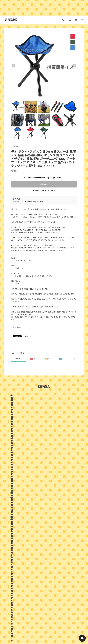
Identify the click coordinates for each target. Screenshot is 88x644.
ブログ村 (51, 630)
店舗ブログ (28, 504)
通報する (28, 336)
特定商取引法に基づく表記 (52, 641)
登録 (69, 610)
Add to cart (44, 184)
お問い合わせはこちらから (44, 570)
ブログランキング (40, 630)
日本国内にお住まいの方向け (44, 190)
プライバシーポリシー (34, 641)
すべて (18, 359)
